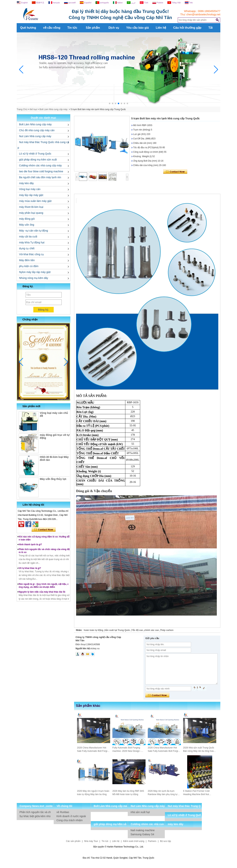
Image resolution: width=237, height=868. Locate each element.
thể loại (33, 109)
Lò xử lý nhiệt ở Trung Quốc (35, 154)
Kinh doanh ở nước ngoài (71, 816)
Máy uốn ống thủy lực (53, 479)
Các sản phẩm (73, 841)
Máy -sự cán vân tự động (34, 231)
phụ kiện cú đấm (29, 266)
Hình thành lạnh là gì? (30, 547)
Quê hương (28, 28)
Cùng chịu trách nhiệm (70, 820)
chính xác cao (152, 630)
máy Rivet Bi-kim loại (31, 207)
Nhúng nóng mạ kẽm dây (34, 278)
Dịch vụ (114, 28)
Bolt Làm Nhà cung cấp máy (53, 109)
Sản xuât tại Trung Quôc (117, 630)
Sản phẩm (93, 28)
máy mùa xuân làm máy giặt (35, 201)
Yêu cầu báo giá (137, 28)
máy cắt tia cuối (28, 237)
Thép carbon (167, 630)
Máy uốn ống (27, 225)
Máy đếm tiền (27, 260)
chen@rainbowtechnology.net (203, 14)
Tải (210, 28)
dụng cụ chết (27, 248)
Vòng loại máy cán (30, 189)
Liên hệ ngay (44, 530)
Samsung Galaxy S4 (142, 834)
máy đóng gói (27, 219)
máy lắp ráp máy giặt (31, 195)
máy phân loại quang (31, 213)
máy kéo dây (26, 183)
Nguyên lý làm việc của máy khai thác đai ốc (42, 594)
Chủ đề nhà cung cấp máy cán (37, 130)
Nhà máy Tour (91, 841)
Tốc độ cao (137, 630)
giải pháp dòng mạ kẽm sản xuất (38, 160)
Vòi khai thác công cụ (31, 254)
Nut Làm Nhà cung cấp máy (35, 136)
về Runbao (63, 812)
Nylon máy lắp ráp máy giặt (35, 272)
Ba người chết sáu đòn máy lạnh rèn (40, 177)
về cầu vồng (52, 28)
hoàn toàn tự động (93, 630)
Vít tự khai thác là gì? (30, 571)
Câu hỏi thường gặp (187, 28)
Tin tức (72, 28)
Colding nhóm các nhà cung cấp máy (40, 165)
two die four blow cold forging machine (41, 171)
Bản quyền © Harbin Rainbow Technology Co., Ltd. (118, 847)
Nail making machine (143, 830)
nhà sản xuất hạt (140, 812)
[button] (110, 103)
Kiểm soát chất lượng (134, 841)
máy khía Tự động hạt (32, 242)
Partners (152, 841)
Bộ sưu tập (165, 841)
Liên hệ (161, 28)
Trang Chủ (22, 109)
